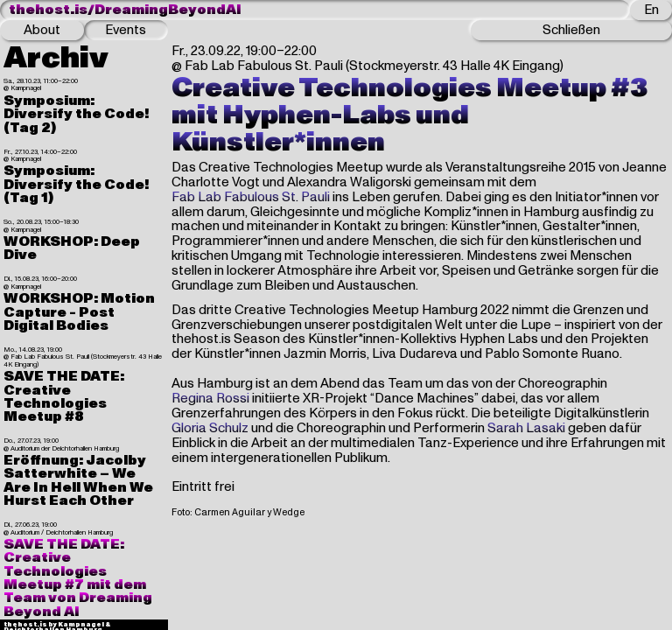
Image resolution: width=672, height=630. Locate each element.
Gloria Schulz (210, 428)
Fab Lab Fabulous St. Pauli (251, 197)
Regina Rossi (210, 399)
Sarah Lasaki (526, 428)
